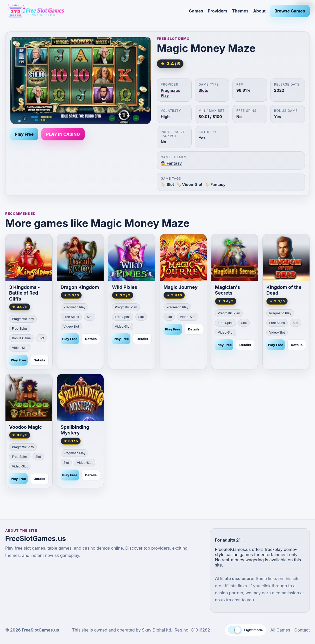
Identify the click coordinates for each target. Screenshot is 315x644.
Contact (302, 630)
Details (39, 360)
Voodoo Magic (26, 427)
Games (196, 11)
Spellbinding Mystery (75, 430)
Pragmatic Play (23, 319)
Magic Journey (181, 287)
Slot (41, 338)
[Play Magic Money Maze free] (81, 80)
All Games (280, 630)
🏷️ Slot (167, 184)
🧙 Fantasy (171, 163)
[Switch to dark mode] (245, 630)
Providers (218, 11)
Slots (203, 90)
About (260, 11)
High (165, 117)
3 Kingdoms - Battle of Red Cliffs (24, 293)
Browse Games (290, 11)
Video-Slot (20, 348)
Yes (278, 117)
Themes (240, 11)
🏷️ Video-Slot (189, 184)
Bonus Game (21, 338)
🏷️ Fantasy (215, 184)
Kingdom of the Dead (284, 290)
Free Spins (20, 328)
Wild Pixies (125, 287)
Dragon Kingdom (80, 287)
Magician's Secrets (228, 290)
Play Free (24, 134)
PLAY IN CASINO (63, 134)
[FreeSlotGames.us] (95, 11)
